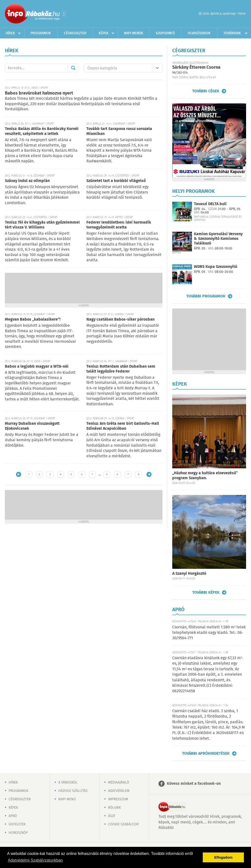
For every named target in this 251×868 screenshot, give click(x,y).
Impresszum (118, 799)
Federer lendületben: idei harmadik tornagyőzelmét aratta (119, 225)
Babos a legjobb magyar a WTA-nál (37, 367)
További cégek (206, 91)
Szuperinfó (165, 33)
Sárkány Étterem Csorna (196, 67)
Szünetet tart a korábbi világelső (116, 181)
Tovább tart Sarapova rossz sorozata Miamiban (119, 131)
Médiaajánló (119, 783)
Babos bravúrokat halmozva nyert (39, 93)
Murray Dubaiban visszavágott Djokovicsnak (32, 426)
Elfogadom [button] (223, 857)
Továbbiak (232, 33)
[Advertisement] (84, 288)
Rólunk (114, 808)
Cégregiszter (75, 33)
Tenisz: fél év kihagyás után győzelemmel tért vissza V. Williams (42, 225)
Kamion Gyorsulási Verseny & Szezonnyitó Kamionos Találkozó (218, 239)
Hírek (10, 33)
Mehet (73, 68)
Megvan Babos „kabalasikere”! (33, 319)
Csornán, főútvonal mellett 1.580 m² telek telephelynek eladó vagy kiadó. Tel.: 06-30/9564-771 (209, 633)
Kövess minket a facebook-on (194, 784)
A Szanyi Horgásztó (189, 574)
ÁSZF (112, 816)
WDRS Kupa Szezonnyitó (216, 267)
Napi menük (134, 33)
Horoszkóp (18, 833)
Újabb (19, 474)
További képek (206, 592)
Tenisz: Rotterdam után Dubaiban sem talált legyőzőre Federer (121, 369)
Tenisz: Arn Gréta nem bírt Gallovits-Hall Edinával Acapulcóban (123, 426)
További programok (206, 296)
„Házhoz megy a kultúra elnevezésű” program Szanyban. (205, 476)
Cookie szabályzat (124, 824)
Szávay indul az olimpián (27, 181)
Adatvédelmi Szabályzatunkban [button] (35, 860)
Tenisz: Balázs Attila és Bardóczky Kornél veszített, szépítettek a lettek (42, 131)
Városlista (64, 14)
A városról (68, 783)
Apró (13, 816)
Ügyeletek (17, 824)
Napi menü (67, 799)
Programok (41, 33)
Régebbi (149, 474)
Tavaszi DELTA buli (210, 204)
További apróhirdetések (206, 753)
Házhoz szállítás (73, 791)
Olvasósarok (199, 33)
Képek (104, 33)
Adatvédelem (119, 791)
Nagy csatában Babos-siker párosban (120, 319)
